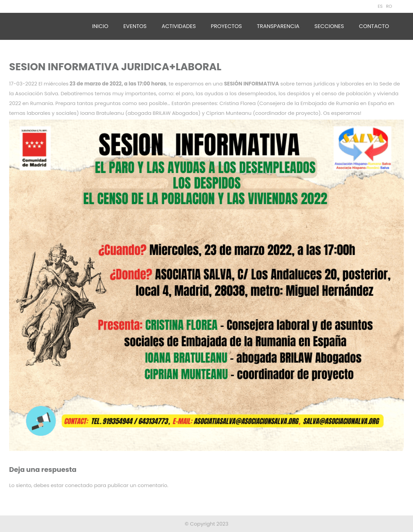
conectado (79, 485)
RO (389, 6)
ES (380, 6)
